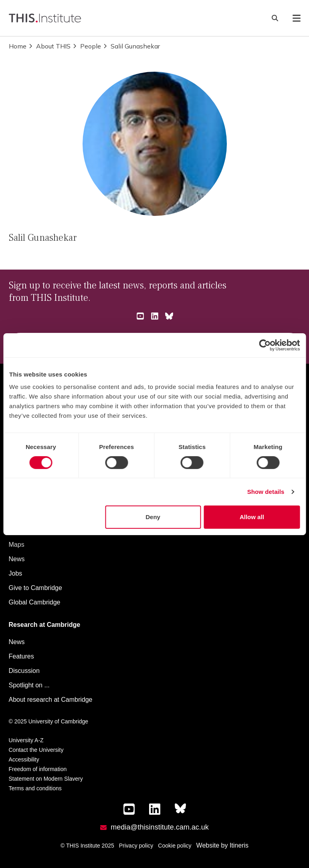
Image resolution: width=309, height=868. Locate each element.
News (17, 559)
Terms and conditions (35, 788)
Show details (266, 492)
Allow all (252, 517)
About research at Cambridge (51, 700)
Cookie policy (175, 846)
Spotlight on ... (29, 685)
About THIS (49, 46)
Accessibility (24, 759)
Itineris (239, 845)
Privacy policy (136, 846)
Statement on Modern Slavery (46, 779)
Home (18, 46)
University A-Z (26, 740)
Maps (17, 545)
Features (21, 656)
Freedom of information (38, 769)
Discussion (24, 671)
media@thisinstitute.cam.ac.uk (160, 827)
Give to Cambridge (35, 588)
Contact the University (36, 750)
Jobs (16, 573)
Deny (153, 517)
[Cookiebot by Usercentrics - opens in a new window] (265, 345)
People (87, 46)
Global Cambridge (35, 602)
